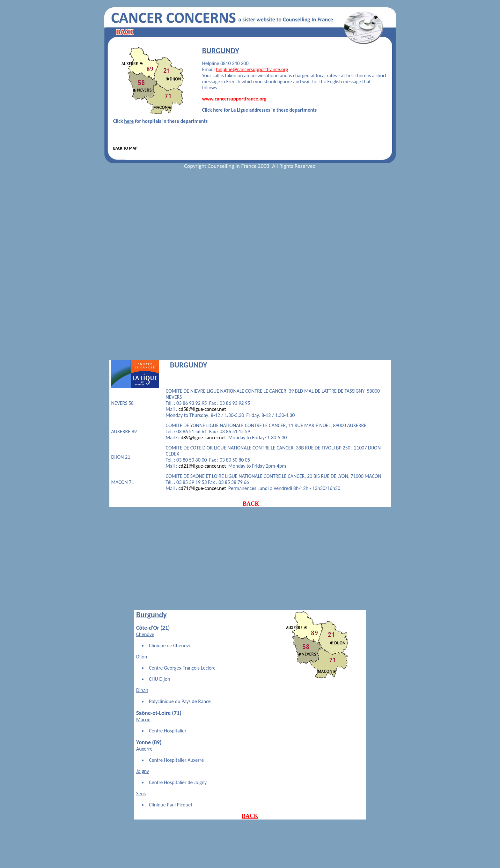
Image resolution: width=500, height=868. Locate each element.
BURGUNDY (188, 365)
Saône (143, 713)
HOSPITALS (250, 602)
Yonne (143, 742)
